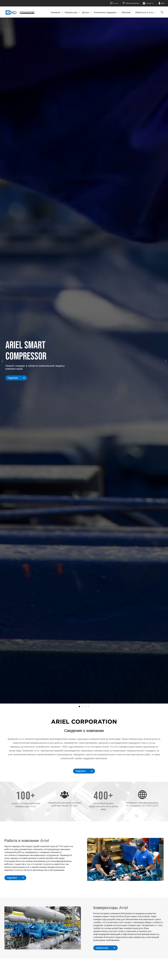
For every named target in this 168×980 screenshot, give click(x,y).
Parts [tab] (89, 707)
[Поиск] (162, 13)
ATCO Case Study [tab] (79, 707)
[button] (3, 361)
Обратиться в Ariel (144, 13)
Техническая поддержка (105, 13)
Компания (56, 13)
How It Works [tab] (86, 707)
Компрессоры (71, 13)
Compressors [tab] (82, 707)
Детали (85, 13)
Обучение (126, 13)
